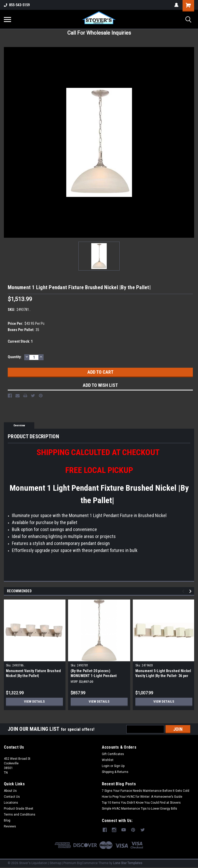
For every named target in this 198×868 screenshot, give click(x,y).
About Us (10, 791)
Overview (19, 425)
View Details (34, 702)
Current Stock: (20, 341)
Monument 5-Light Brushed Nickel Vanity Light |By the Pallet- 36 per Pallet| (163, 676)
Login (106, 766)
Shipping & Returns (115, 772)
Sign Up (119, 766)
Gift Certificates (113, 754)
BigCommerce (87, 863)
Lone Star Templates (128, 863)
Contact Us (12, 797)
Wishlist (108, 760)
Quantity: (15, 357)
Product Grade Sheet (19, 809)
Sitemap (55, 863)
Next (191, 591)
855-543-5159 (17, 5)
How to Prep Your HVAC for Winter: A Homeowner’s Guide (142, 797)
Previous (184, 591)
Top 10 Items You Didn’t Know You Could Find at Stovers (141, 803)
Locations (11, 803)
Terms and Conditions (20, 815)
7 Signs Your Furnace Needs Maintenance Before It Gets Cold (146, 791)
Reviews (10, 826)
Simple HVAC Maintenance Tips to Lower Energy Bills (139, 809)
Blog (7, 820)
